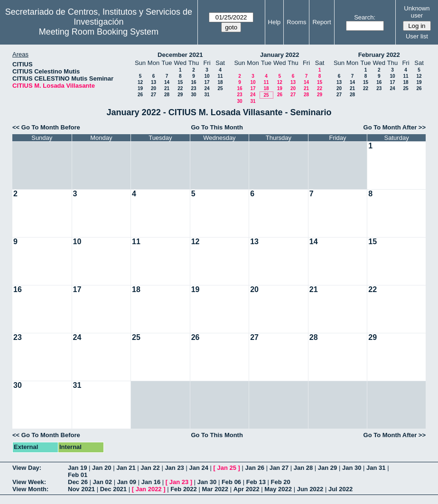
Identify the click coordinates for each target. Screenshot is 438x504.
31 (207, 95)
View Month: (30, 489)
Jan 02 (103, 482)
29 (180, 95)
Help (275, 22)
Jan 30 (352, 468)
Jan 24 (198, 468)
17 (207, 82)
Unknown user (417, 12)
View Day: (27, 468)
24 (207, 88)
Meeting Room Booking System (99, 32)
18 (220, 82)
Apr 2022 (247, 489)
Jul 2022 (340, 489)
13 (154, 82)
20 (154, 88)
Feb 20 (281, 482)
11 (220, 76)
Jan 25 (227, 468)
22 (180, 88)
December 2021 (180, 55)
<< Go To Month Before (46, 127)
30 (193, 95)
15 (180, 82)
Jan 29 (327, 468)
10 (207, 76)
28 (167, 95)
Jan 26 (255, 468)
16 (193, 82)
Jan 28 (303, 468)
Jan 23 (174, 468)
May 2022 (278, 489)
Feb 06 (231, 482)
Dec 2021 (113, 489)
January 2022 (280, 55)
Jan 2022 (149, 489)
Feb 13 (256, 482)
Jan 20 (102, 468)
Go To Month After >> (395, 127)
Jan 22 (150, 468)
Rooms (296, 22)
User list (417, 36)
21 (167, 88)
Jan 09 (127, 482)
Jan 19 (77, 468)
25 (220, 88)
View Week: (29, 482)
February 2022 (379, 55)
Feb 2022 (184, 489)
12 (140, 82)
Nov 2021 (81, 489)
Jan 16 (151, 482)
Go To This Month (217, 127)
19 (140, 88)
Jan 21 (126, 468)
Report (322, 22)
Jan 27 (279, 468)
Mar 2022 (215, 489)
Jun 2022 (310, 489)
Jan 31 (376, 468)
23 (193, 88)
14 (167, 82)
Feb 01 (78, 475)
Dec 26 (78, 482)
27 (154, 95)
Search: (365, 17)
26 (140, 95)
